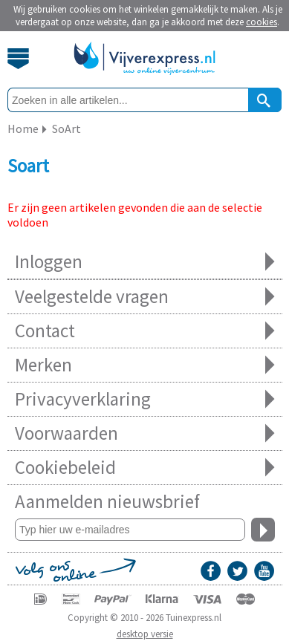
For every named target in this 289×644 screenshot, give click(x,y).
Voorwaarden (145, 433)
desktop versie (145, 634)
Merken (145, 365)
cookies (262, 22)
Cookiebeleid (145, 468)
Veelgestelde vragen (145, 297)
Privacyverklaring (145, 399)
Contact (145, 331)
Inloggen (145, 262)
